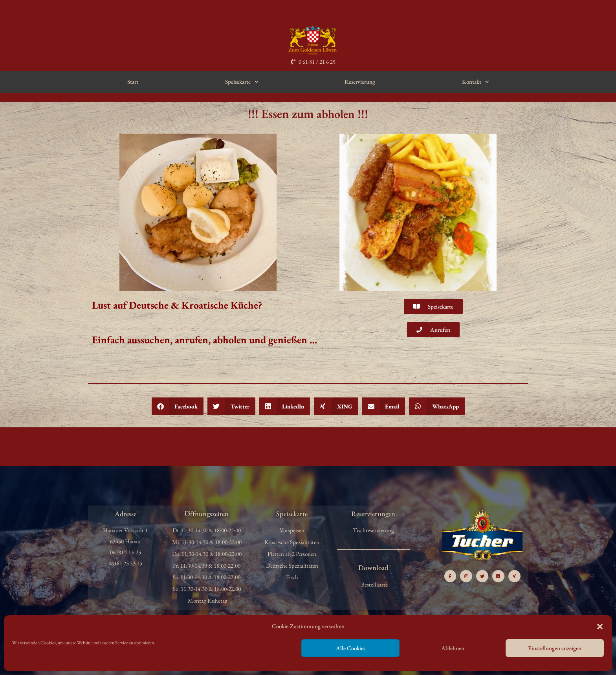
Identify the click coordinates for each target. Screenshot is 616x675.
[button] (600, 627)
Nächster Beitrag (592, 446)
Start (133, 82)
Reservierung (360, 82)
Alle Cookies (351, 648)
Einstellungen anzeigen (555, 648)
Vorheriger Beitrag (25, 446)
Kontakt (475, 82)
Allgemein (23, 97)
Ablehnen (453, 648)
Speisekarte (242, 82)
